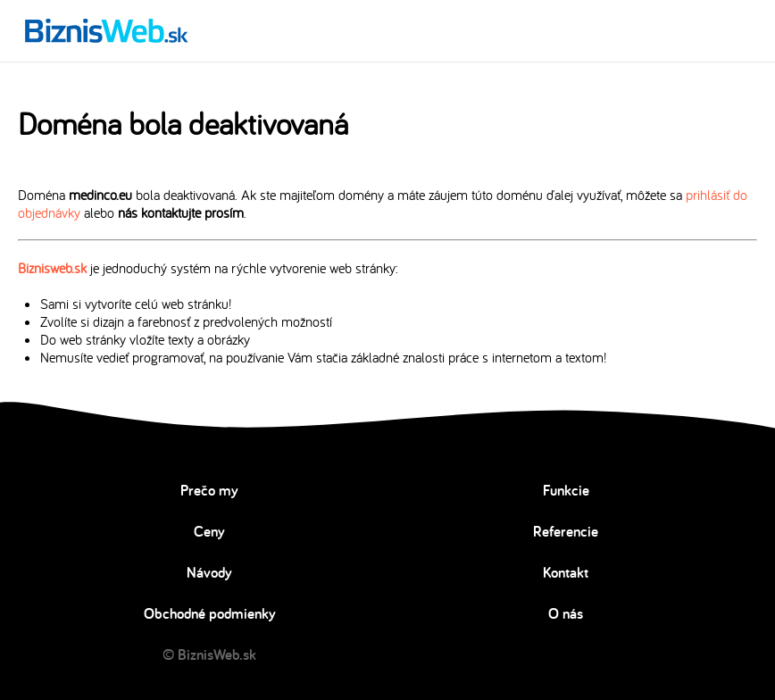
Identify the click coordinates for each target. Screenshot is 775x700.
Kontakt (566, 572)
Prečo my (209, 490)
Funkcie (566, 490)
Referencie (566, 531)
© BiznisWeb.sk (209, 654)
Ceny (209, 531)
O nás (566, 613)
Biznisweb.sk (52, 268)
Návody (209, 572)
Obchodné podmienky (210, 613)
